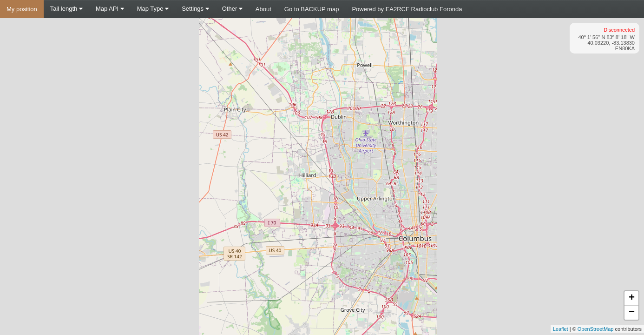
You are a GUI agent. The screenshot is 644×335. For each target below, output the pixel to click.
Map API (110, 9)
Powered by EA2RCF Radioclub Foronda (407, 9)
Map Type (153, 9)
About (263, 9)
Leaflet (561, 329)
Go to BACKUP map (312, 9)
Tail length (66, 9)
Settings (195, 9)
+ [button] (632, 298)
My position (22, 9)
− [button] (632, 313)
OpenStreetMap (596, 329)
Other (232, 9)
